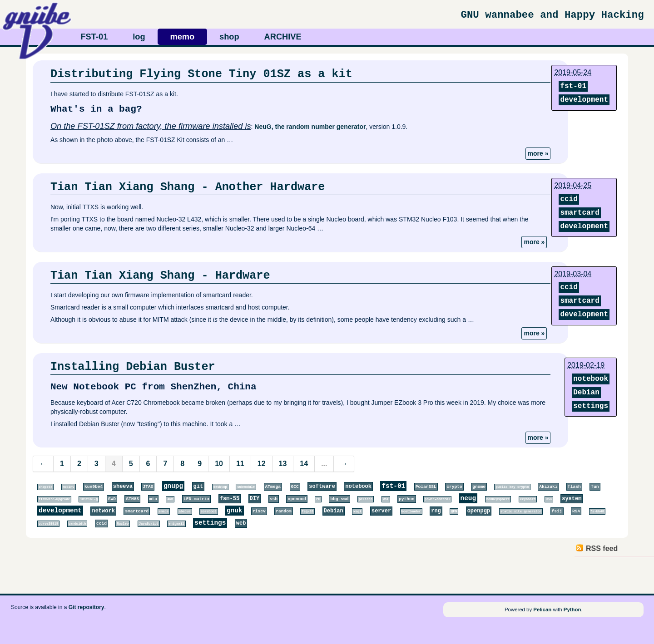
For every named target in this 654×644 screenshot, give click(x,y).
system (572, 499)
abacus (185, 511)
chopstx (45, 487)
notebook (591, 379)
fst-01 (573, 86)
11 (240, 464)
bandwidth (77, 524)
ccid (569, 199)
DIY (255, 499)
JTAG (148, 487)
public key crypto (512, 487)
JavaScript (149, 524)
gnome (479, 487)
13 (283, 464)
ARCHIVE (283, 37)
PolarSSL (426, 487)
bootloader (411, 511)
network (103, 511)
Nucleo (123, 524)
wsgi (357, 511)
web (241, 523)
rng (436, 511)
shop (229, 37)
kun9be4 (94, 487)
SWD (112, 499)
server (381, 511)
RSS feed (602, 548)
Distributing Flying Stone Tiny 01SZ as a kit (201, 74)
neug (468, 498)
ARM (170, 499)
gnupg (173, 486)
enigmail (176, 524)
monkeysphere (498, 499)
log (139, 37)
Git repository (87, 607)
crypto (454, 487)
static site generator (521, 511)
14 (304, 464)
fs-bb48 (597, 511)
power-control (437, 499)
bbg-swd (339, 499)
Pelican (542, 610)
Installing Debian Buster (133, 367)
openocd (297, 499)
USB (549, 499)
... (324, 464)
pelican (366, 499)
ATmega (273, 487)
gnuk (235, 511)
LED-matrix (197, 499)
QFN (454, 511)
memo (182, 37)
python (407, 499)
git (198, 487)
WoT (386, 499)
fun (595, 487)
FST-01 (94, 37)
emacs (164, 511)
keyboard (528, 499)
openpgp (479, 511)
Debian (586, 393)
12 (262, 464)
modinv (69, 487)
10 (219, 464)
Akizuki (548, 487)
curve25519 (48, 524)
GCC (295, 487)
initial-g (89, 499)
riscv (259, 511)
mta (153, 499)
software (322, 487)
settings (591, 406)
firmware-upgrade (54, 499)
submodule (246, 487)
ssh (274, 499)
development (584, 100)
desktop (220, 487)
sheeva (123, 487)
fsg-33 (307, 511)
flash (574, 487)
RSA (576, 511)
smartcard (580, 213)
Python (572, 610)
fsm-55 (230, 499)
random (284, 511)
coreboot (209, 511)
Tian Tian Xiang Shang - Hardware (160, 275)
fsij (557, 511)
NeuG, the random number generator (310, 127)
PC (318, 499)
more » (538, 153)
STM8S (132, 499)
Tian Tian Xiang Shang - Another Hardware (188, 187)
